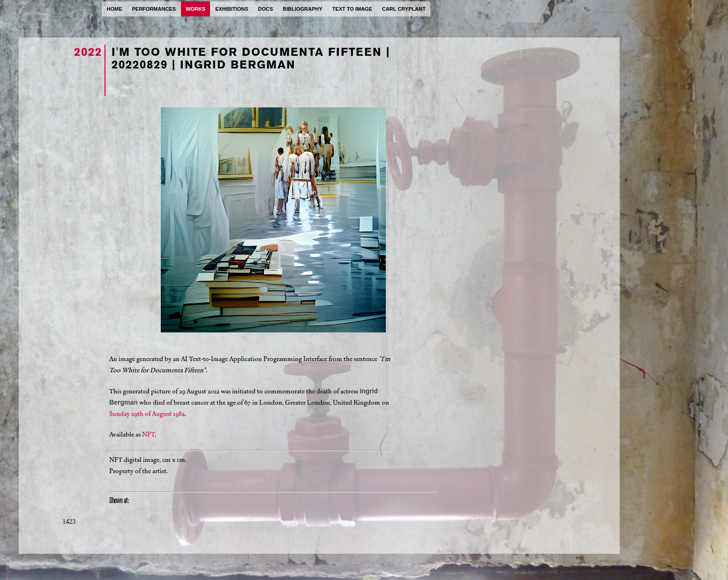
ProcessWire (401, 567)
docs (265, 9)
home (115, 9)
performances (154, 9)
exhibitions (232, 9)
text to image (352, 9)
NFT (148, 434)
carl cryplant (404, 9)
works (195, 9)
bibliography (302, 9)
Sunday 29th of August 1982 (147, 414)
